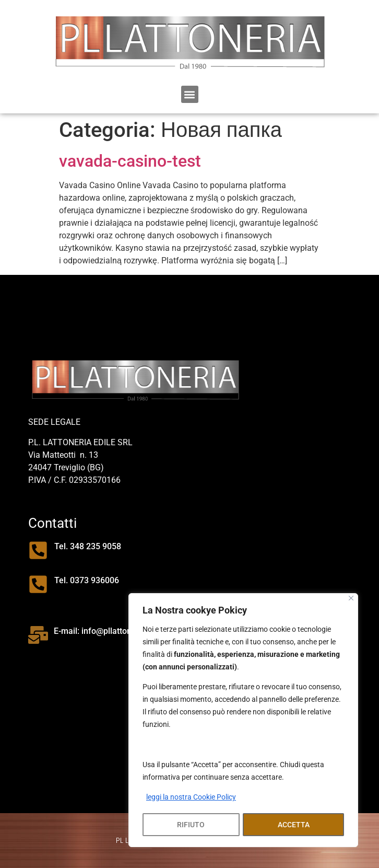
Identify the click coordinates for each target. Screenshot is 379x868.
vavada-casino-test (130, 161)
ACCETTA (294, 825)
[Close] (351, 599)
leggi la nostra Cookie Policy (191, 798)
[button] (190, 94)
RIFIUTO (191, 825)
